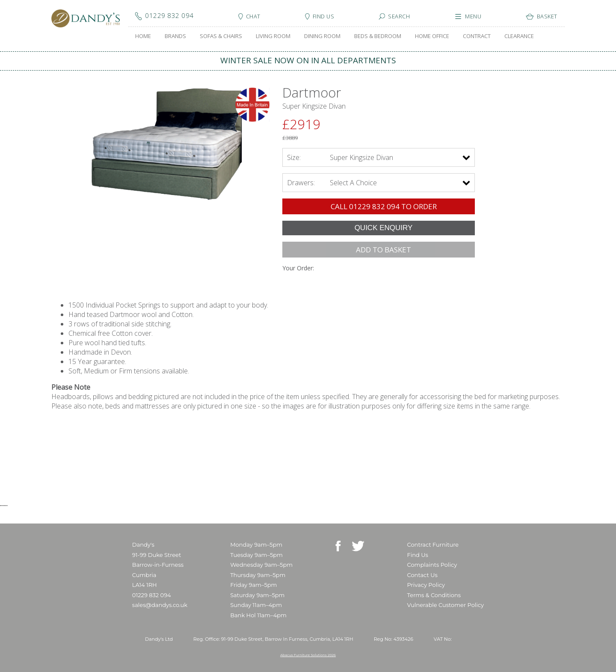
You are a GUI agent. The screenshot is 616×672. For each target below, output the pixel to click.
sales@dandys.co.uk (160, 605)
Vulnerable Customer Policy (446, 605)
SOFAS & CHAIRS (221, 36)
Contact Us (422, 575)
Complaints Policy (432, 565)
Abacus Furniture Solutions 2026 (308, 655)
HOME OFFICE (432, 36)
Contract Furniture (433, 545)
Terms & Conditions (434, 595)
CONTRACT (477, 36)
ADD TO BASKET (384, 250)
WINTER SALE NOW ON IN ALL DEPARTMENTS (308, 60)
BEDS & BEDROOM (378, 36)
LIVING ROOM (273, 36)
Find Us (418, 555)
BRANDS (175, 36)
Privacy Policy (426, 585)
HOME (143, 36)
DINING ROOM (322, 36)
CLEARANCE (519, 36)
